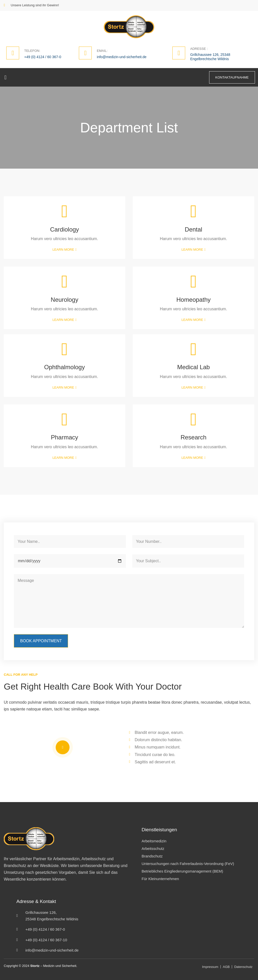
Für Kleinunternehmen (160, 879)
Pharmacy (64, 437)
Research (194, 437)
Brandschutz (152, 856)
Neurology (64, 300)
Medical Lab (193, 367)
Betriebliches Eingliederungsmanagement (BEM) (182, 871)
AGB (226, 967)
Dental (193, 229)
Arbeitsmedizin (154, 841)
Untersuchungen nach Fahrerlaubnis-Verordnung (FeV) (188, 864)
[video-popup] (63, 747)
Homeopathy (193, 300)
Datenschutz (243, 967)
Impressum (210, 967)
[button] (5, 77)
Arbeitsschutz (153, 849)
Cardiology (65, 229)
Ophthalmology (64, 367)
